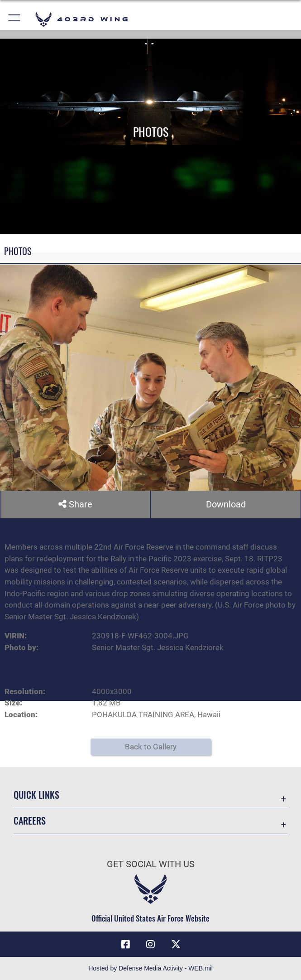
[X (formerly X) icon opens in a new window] (176, 944)
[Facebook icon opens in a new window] (125, 944)
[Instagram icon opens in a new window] (151, 944)
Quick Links (36, 795)
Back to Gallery (151, 747)
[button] (15, 19)
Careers (30, 821)
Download (226, 504)
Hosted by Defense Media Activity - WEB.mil (150, 968)
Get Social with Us (151, 864)
